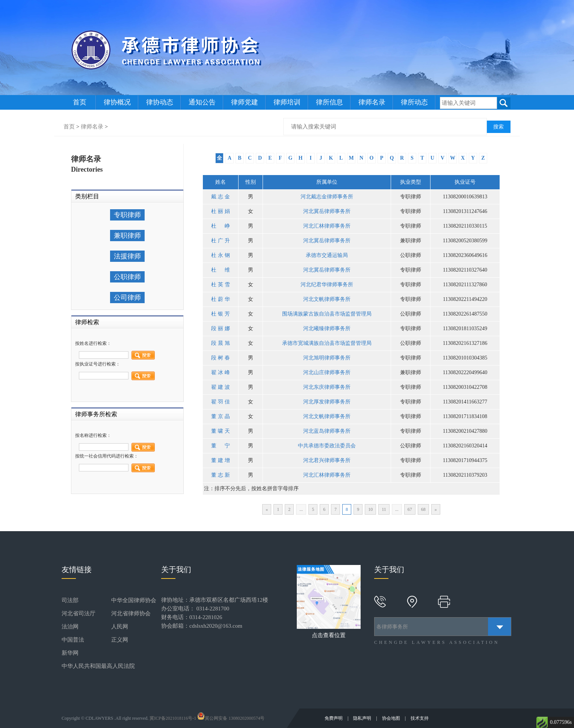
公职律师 (127, 277)
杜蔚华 (221, 299)
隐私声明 (363, 718)
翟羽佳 (221, 402)
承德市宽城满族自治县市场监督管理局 (327, 343)
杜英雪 (221, 285)
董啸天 (221, 431)
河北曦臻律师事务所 (327, 329)
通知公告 (202, 102)
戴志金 (221, 197)
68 (423, 509)
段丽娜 (221, 329)
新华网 (70, 653)
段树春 (221, 358)
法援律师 (127, 256)
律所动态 (414, 102)
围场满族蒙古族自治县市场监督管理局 (327, 314)
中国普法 (73, 640)
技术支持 (420, 718)
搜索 (498, 127)
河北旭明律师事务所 (327, 358)
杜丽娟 (221, 211)
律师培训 (287, 102)
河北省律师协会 (131, 613)
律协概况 (117, 102)
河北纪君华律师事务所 (327, 285)
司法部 (70, 600)
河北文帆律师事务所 (327, 299)
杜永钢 (221, 255)
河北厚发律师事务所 (327, 402)
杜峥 (221, 226)
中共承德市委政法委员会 (327, 446)
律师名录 (372, 102)
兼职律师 (127, 236)
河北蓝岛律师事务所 (327, 431)
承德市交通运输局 (327, 255)
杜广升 (221, 241)
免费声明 (334, 718)
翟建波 (221, 387)
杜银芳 (221, 314)
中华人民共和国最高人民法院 (98, 666)
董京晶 (221, 416)
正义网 (120, 640)
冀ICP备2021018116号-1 (173, 718)
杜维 (221, 270)
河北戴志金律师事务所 (327, 197)
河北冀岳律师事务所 (327, 211)
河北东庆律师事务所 (327, 387)
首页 (80, 102)
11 (384, 509)
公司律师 (127, 298)
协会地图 (392, 718)
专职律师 (127, 215)
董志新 (221, 475)
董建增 (221, 460)
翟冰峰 (221, 372)
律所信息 (329, 102)
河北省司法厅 (79, 613)
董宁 (221, 446)
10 (370, 509)
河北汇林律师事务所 (327, 226)
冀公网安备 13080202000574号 (231, 718)
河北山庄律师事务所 (327, 372)
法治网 (70, 627)
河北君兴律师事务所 (327, 460)
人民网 (120, 627)
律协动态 (160, 102)
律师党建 (245, 102)
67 (410, 509)
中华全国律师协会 (134, 600)
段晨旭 (221, 343)
